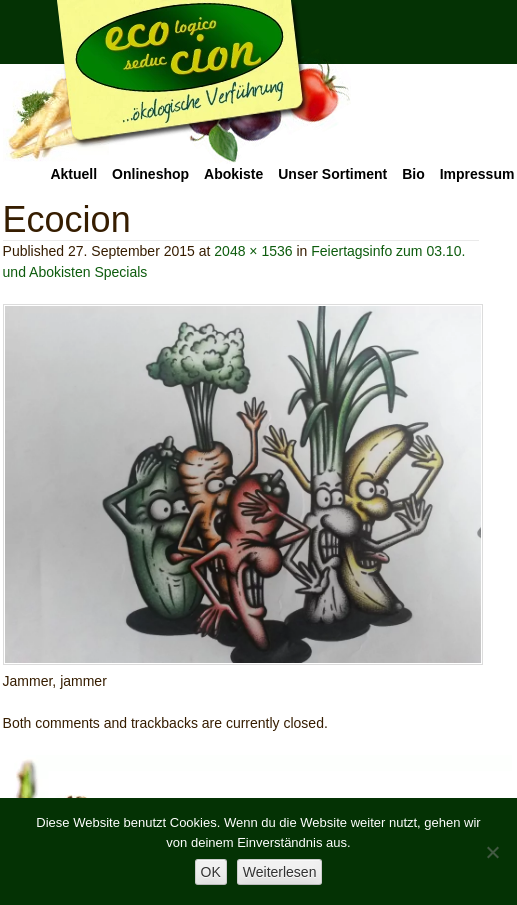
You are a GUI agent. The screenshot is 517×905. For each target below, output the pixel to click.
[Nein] (492, 852)
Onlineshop (150, 174)
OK (211, 872)
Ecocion (177, 82)
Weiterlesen (280, 872)
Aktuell (73, 174)
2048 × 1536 (253, 251)
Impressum (477, 174)
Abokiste (233, 174)
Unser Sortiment (332, 174)
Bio (413, 174)
